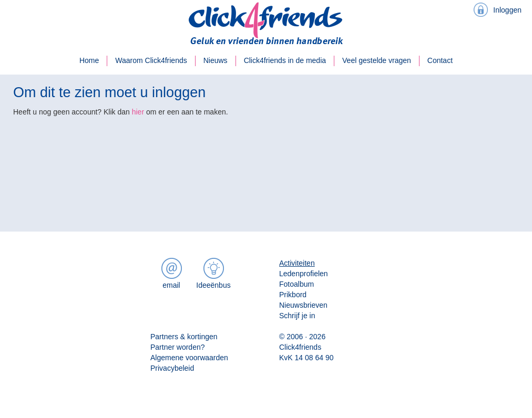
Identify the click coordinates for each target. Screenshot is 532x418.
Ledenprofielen (304, 274)
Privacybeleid (172, 368)
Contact (440, 60)
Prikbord (293, 295)
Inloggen (507, 10)
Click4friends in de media (285, 60)
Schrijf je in (297, 316)
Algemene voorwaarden (189, 358)
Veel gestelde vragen (377, 60)
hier (138, 112)
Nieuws (216, 60)
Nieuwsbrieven (303, 305)
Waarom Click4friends (151, 60)
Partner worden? (178, 347)
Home (89, 60)
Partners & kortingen (184, 337)
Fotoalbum (296, 284)
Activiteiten (297, 263)
